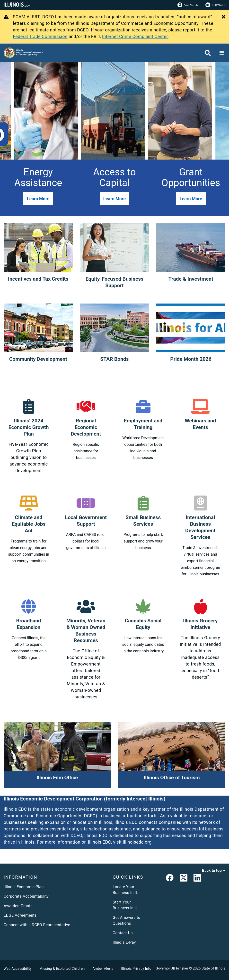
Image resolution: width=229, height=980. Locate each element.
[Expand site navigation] (222, 53)
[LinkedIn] (197, 879)
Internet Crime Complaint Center (135, 36)
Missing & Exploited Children (62, 969)
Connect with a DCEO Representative (37, 925)
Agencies (188, 5)
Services (215, 5)
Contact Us (123, 933)
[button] (38, 199)
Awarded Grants (18, 906)
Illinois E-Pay (124, 942)
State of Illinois (213, 968)
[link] (170, 879)
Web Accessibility (18, 969)
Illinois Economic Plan (24, 887)
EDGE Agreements (20, 915)
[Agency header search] (208, 53)
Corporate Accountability (26, 896)
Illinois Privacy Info (136, 969)
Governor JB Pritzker (172, 968)
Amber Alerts (103, 969)
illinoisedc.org (137, 842)
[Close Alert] (224, 17)
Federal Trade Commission (40, 36)
